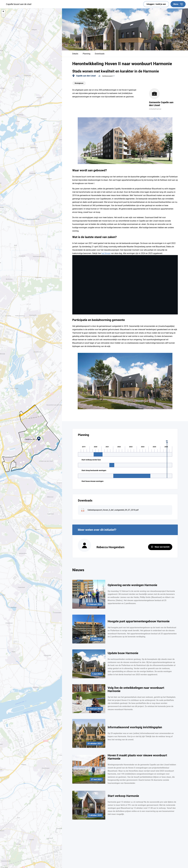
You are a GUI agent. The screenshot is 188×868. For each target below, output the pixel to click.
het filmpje (106, 253)
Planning (87, 54)
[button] (39, 439)
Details (75, 54)
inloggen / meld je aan (156, 4)
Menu (178, 4)
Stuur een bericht (162, 547)
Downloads (100, 54)
